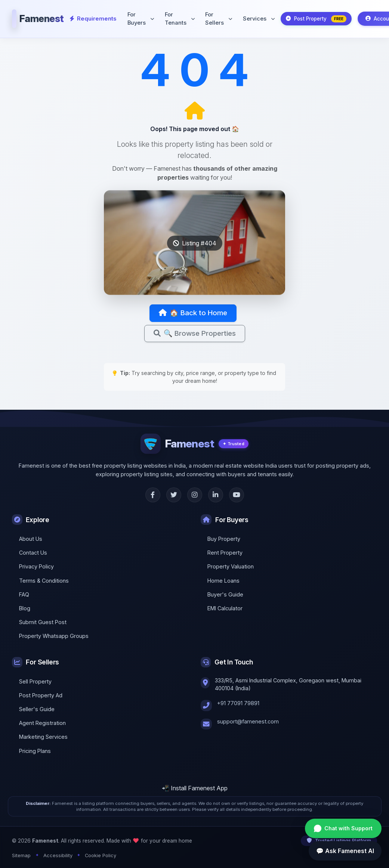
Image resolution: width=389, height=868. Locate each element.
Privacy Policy (36, 566)
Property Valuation (231, 566)
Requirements (92, 18)
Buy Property (224, 539)
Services (256, 18)
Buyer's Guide (225, 594)
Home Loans (223, 581)
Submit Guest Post (43, 622)
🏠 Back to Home (193, 313)
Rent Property (225, 553)
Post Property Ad (41, 695)
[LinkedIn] (216, 495)
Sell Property (35, 681)
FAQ (24, 594)
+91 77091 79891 (238, 703)
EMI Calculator (225, 608)
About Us (31, 539)
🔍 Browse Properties (195, 334)
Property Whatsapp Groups (54, 636)
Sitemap (21, 855)
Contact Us (33, 553)
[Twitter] (174, 495)
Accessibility (58, 855)
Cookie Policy (101, 855)
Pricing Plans (35, 751)
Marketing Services (43, 737)
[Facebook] (153, 495)
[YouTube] (237, 495)
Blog (25, 608)
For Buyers (139, 18)
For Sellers (217, 18)
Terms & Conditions (44, 581)
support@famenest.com (248, 721)
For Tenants (178, 18)
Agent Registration (42, 723)
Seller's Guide (37, 709)
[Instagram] (195, 495)
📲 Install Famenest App (195, 788)
